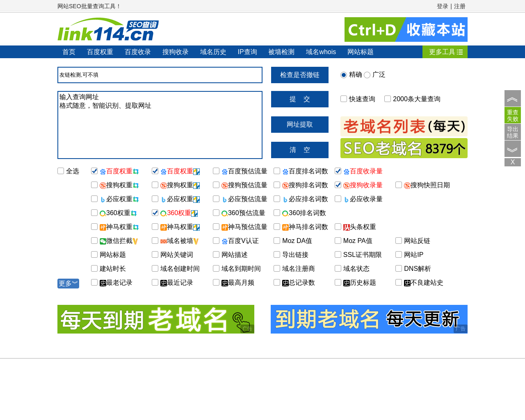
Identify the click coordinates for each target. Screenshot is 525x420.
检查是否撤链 (300, 75)
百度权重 (100, 52)
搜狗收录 (176, 52)
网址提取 (300, 124)
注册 (460, 6)
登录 (443, 6)
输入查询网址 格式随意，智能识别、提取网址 (160, 125)
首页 (69, 52)
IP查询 (247, 52)
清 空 (300, 150)
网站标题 (361, 52)
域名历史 (213, 52)
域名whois (321, 52)
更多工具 (442, 52)
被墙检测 (281, 52)
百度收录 (138, 52)
